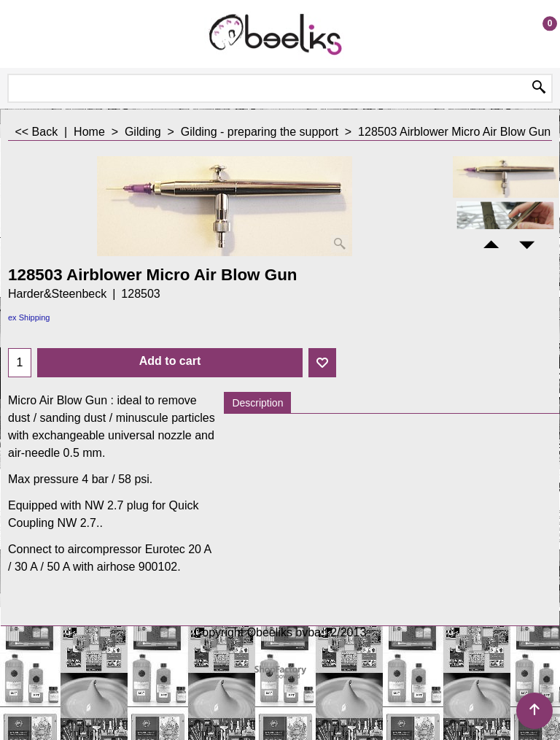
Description (257, 403)
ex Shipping (29, 317)
